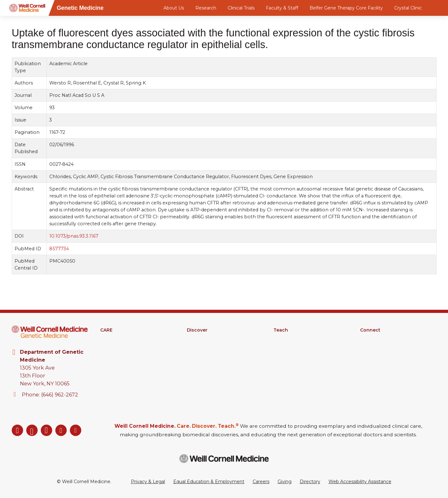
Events (368, 363)
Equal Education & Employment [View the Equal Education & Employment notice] (209, 482)
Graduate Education (295, 346)
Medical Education (294, 338)
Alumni (368, 346)
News (366, 355)
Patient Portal (116, 355)
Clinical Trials (241, 8)
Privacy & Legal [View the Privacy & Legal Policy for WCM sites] (148, 482)
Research (206, 8)
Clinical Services (117, 346)
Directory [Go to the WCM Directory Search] (310, 482)
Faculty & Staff (282, 8)
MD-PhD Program (294, 355)
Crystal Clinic (408, 8)
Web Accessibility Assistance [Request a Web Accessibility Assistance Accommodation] (360, 482)
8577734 (59, 249)
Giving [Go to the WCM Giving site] (285, 482)
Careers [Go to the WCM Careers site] (261, 482)
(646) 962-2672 (60, 395)
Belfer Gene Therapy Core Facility (346, 8)
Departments (375, 338)
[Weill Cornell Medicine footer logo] (224, 459)
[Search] (438, 8)
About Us (174, 8)
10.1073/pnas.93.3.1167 (74, 236)
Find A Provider (117, 338)
